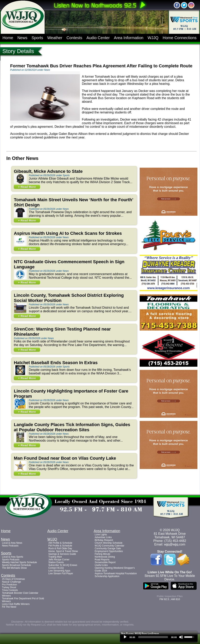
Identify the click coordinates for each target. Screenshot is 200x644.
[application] (159, 638)
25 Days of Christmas (13, 579)
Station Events (56, 562)
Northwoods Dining (105, 557)
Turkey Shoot (9, 587)
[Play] (125, 637)
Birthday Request (104, 540)
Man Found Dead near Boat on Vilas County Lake (65, 458)
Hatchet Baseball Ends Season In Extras (56, 363)
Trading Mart (55, 557)
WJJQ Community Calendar (109, 546)
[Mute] (181, 637)
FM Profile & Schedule (60, 546)
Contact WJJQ (56, 568)
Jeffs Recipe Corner (59, 560)
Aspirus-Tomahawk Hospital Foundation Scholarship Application (116, 575)
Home (8, 38)
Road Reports (102, 560)
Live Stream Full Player (61, 573)
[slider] (153, 637)
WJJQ (153, 38)
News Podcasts (10, 546)
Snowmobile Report (105, 562)
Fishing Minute (102, 554)
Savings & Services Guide (62, 554)
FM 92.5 (164, 599)
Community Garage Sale (108, 548)
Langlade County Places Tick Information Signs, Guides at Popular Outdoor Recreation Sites (72, 427)
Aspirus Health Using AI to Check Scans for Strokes (68, 233)
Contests (74, 38)
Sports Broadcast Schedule (16, 565)
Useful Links (101, 565)
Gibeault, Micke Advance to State (48, 171)
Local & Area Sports (13, 557)
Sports (37, 38)
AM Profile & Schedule (60, 543)
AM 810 (175, 599)
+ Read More (27, 187)
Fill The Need (9, 607)
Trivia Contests (10, 590)
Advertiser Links (103, 537)
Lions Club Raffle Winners (16, 604)
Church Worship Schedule (108, 543)
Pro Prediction (9, 585)
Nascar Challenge (11, 582)
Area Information (129, 38)
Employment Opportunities (109, 551)
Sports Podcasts (11, 560)
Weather (55, 38)
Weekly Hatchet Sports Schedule (19, 562)
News (22, 38)
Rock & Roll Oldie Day (60, 548)
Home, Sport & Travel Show (63, 551)
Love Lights (101, 535)
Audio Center (98, 38)
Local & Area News (12, 543)
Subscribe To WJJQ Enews (63, 565)
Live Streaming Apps (59, 571)
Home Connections (180, 38)
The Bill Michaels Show (14, 568)
